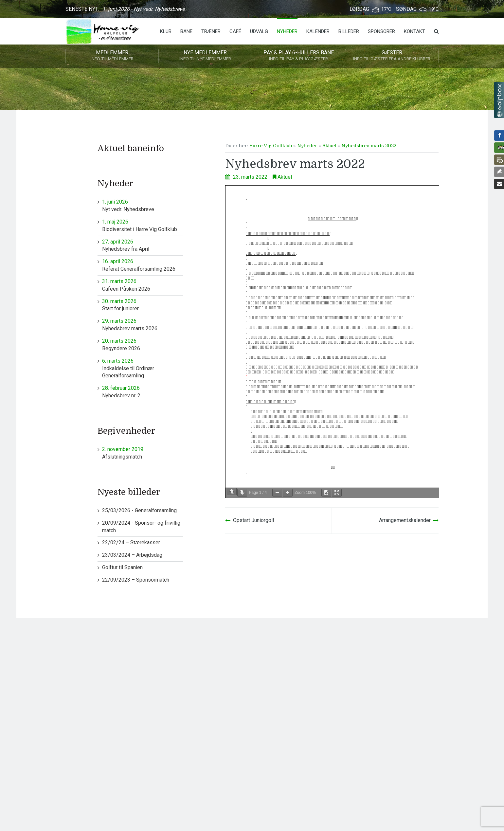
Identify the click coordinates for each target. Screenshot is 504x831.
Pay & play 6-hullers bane (298, 56)
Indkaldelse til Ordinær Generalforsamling (143, 368)
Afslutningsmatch (143, 453)
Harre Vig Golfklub (270, 146)
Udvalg (259, 31)
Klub (166, 31)
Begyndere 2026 (143, 344)
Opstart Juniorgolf (254, 520)
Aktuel (329, 146)
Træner (211, 31)
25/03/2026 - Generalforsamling (139, 510)
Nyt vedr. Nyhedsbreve (143, 205)
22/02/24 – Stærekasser (131, 542)
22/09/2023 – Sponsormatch (136, 580)
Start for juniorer (143, 305)
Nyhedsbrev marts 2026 (143, 325)
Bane (186, 31)
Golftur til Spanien (122, 567)
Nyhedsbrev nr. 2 (143, 392)
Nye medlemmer (205, 56)
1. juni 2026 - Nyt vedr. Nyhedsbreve (144, 9)
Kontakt (414, 31)
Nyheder (287, 31)
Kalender (318, 31)
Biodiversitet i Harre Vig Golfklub (143, 225)
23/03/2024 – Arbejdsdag (132, 555)
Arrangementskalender (405, 520)
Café (235, 31)
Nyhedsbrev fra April (143, 245)
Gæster (392, 56)
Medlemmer (112, 56)
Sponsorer (381, 31)
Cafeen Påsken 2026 (143, 285)
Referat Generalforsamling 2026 (143, 265)
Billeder (349, 31)
